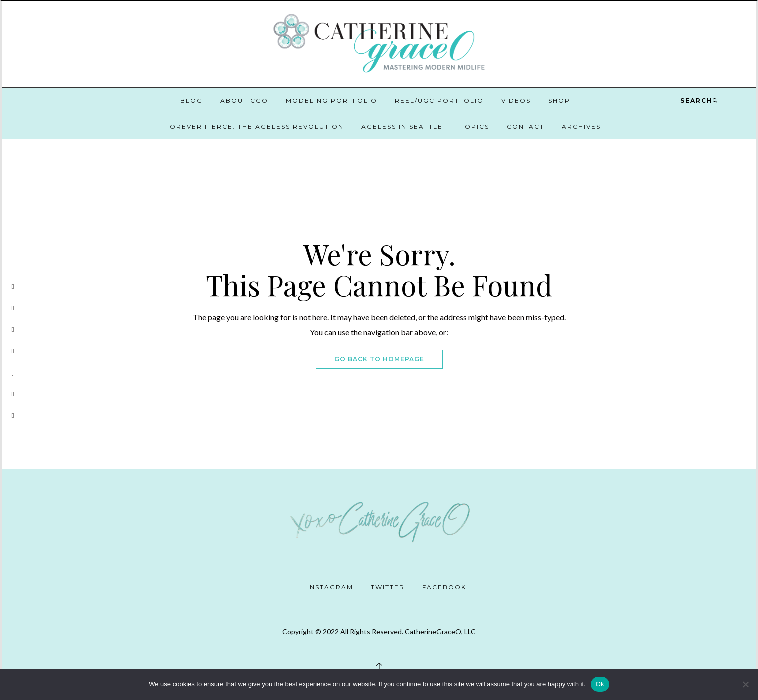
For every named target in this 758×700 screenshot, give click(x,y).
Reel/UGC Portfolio (439, 100)
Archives (581, 126)
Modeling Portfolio (331, 100)
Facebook (444, 587)
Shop (559, 100)
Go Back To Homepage (379, 359)
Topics (475, 126)
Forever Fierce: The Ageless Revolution (254, 126)
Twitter (388, 587)
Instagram (330, 587)
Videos (516, 100)
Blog (191, 100)
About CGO (244, 100)
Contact (526, 126)
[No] (745, 684)
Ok (600, 684)
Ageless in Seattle (402, 126)
